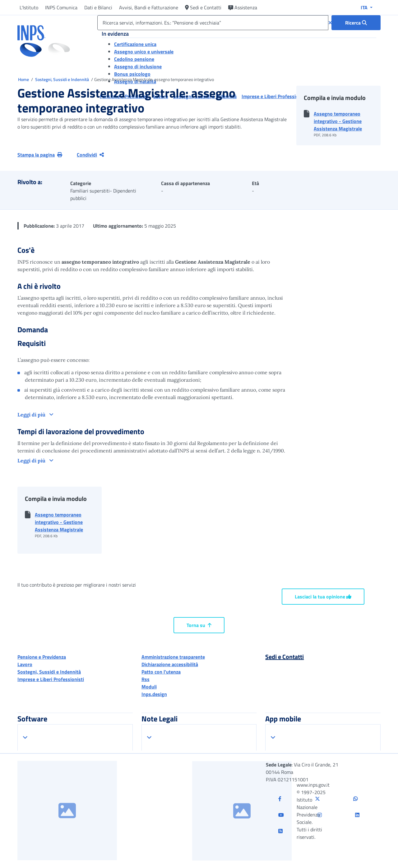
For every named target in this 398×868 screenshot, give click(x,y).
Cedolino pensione (134, 59)
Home (24, 79)
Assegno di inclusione (138, 66)
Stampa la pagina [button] (40, 155)
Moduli (149, 687)
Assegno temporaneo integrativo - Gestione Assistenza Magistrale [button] (338, 121)
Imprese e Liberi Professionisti (51, 679)
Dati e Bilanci (98, 7)
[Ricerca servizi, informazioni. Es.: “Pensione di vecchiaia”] (213, 23)
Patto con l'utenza (161, 672)
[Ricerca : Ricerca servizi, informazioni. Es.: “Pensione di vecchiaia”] (356, 23)
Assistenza (243, 7)
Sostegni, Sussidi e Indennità (62, 79)
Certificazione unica (135, 44)
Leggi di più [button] (32, 415)
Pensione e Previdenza (42, 657)
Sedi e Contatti (203, 7)
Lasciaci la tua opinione (323, 597)
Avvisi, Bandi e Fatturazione (149, 7)
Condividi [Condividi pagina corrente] (90, 155)
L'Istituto (29, 7)
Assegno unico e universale (144, 52)
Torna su (199, 625)
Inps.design (154, 694)
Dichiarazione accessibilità (170, 664)
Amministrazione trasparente (173, 657)
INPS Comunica (61, 7)
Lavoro (25, 664)
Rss (146, 679)
